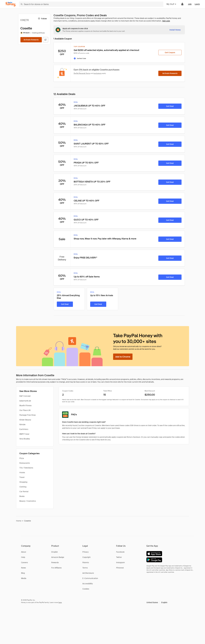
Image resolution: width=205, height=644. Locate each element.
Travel (22, 477)
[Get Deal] (170, 106)
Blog (23, 573)
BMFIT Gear (24, 434)
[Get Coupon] (170, 53)
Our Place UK (25, 410)
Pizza (22, 458)
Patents (86, 562)
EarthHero (24, 429)
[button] (157, 602)
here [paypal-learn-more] (60, 602)
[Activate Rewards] (31, 40)
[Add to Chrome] (123, 357)
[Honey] (11, 4)
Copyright (86, 557)
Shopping (23, 482)
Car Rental (24, 492)
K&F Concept (25, 396)
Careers (24, 562)
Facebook (120, 552)
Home (19, 521)
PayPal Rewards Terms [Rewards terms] (82, 73)
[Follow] (42, 19)
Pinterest (120, 568)
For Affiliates (56, 568)
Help (23, 557)
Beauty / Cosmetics (28, 501)
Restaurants (25, 463)
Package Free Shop (27, 415)
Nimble (22, 424)
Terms (85, 568)
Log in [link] (197, 4)
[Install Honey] (175, 30)
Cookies (86, 589)
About (24, 552)
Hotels (22, 473)
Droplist (55, 552)
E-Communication (90, 578)
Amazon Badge (58, 557)
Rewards (55, 562)
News (23, 568)
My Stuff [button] (171, 4)
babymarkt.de (25, 401)
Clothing (23, 487)
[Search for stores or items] (91, 4)
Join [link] (190, 4)
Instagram (120, 562)
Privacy (85, 552)
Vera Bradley (25, 439)
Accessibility (88, 584)
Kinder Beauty (25, 420)
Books (22, 496)
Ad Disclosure (88, 573)
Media (24, 578)
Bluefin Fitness (25, 406)
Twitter (119, 557)
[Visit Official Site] (45, 40)
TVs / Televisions (26, 468)
